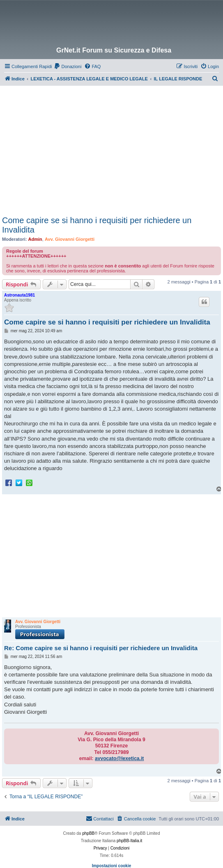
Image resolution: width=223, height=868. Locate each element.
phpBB (88, 833)
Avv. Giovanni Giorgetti (70, 239)
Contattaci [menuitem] (100, 818)
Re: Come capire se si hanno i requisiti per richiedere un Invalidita (101, 648)
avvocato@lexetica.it (119, 758)
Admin (35, 239)
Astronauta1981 (20, 295)
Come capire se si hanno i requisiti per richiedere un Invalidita (97, 225)
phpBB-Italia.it (129, 841)
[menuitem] (68, 66)
